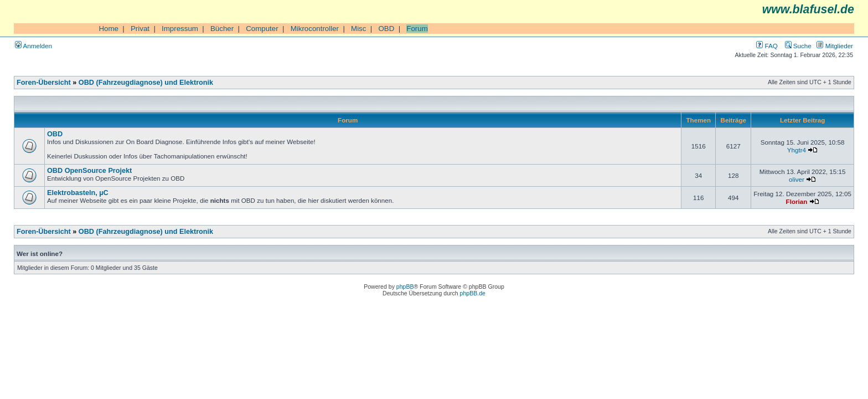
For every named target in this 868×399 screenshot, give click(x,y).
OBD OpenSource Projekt (89, 171)
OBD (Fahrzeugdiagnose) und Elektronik (146, 83)
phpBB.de (473, 293)
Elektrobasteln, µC (78, 193)
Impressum (180, 29)
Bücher (222, 29)
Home (108, 29)
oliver (797, 179)
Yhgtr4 (797, 150)
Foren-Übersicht (44, 83)
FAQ (767, 46)
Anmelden (33, 46)
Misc (358, 29)
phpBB (405, 287)
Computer (262, 29)
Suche (798, 46)
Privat (140, 29)
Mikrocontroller (315, 29)
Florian (797, 201)
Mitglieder (835, 46)
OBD (386, 29)
